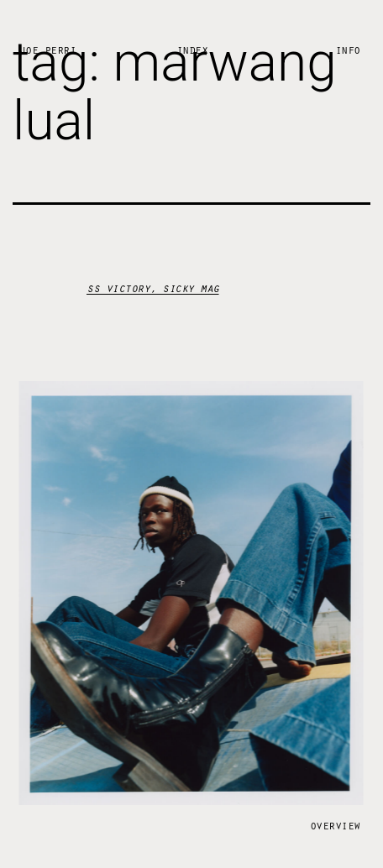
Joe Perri (48, 49)
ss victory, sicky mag (153, 288)
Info (348, 49)
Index (192, 49)
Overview (335, 824)
